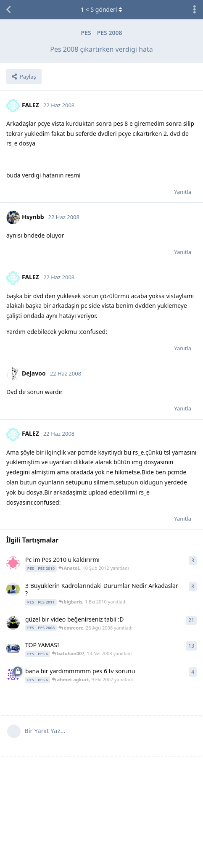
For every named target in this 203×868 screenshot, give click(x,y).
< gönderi (101, 9)
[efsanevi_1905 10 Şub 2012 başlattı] (13, 563)
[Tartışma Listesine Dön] (8, 10)
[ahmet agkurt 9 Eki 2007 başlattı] (13, 675)
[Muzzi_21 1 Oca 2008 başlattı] (13, 648)
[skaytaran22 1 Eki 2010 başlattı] (13, 589)
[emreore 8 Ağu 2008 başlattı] (13, 623)
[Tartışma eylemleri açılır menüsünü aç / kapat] (195, 10)
